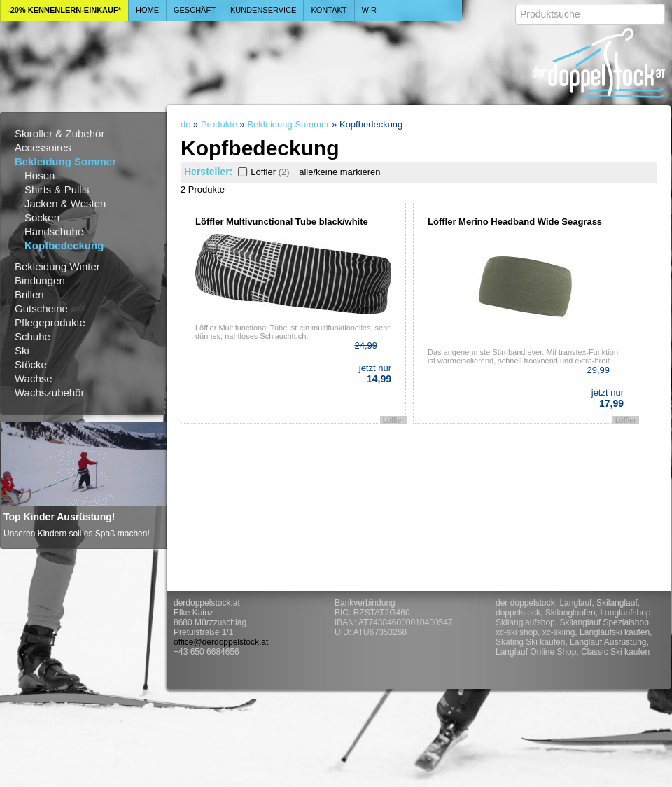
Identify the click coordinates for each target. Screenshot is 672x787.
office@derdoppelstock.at (221, 642)
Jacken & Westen (65, 203)
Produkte (219, 124)
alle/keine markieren (339, 172)
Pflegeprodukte (50, 322)
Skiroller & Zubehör (59, 133)
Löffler (262, 172)
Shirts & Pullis (57, 189)
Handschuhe (54, 231)
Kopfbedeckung (64, 245)
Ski (22, 350)
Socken (42, 217)
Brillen (29, 294)
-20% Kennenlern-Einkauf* (64, 10)
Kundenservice (264, 10)
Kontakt (329, 10)
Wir (369, 10)
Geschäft (195, 10)
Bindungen (40, 280)
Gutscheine (41, 308)
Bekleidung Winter (57, 266)
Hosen (40, 175)
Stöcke (31, 364)
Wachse (34, 378)
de (185, 124)
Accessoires (43, 147)
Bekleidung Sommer (65, 161)
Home (147, 10)
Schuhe (33, 336)
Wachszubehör (50, 392)
